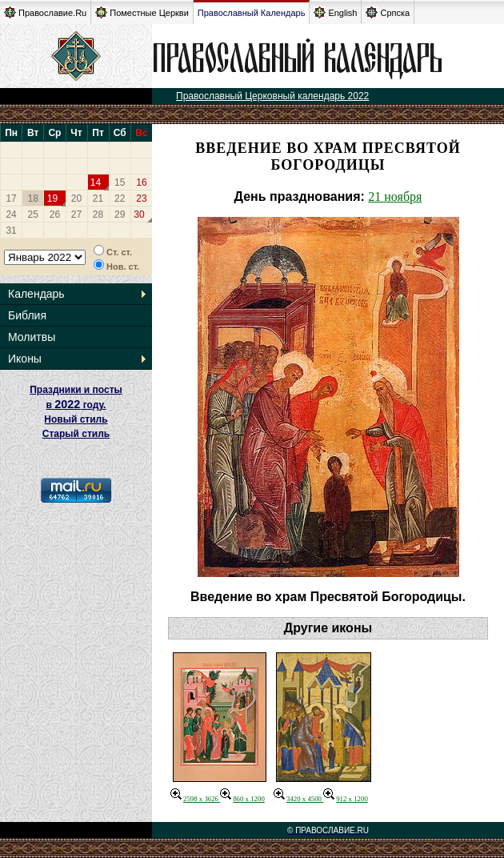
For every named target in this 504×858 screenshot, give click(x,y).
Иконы (25, 359)
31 (11, 231)
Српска (388, 12)
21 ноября (395, 196)
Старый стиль (76, 434)
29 (120, 214)
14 (96, 182)
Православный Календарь (252, 13)
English (335, 12)
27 (76, 214)
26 (55, 214)
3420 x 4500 (298, 799)
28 (98, 214)
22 (120, 198)
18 (33, 198)
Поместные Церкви (142, 12)
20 (76, 198)
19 (52, 198)
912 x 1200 (346, 799)
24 (11, 214)
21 (98, 198)
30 (139, 214)
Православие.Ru (45, 12)
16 (141, 182)
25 (33, 214)
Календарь (36, 294)
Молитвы (32, 337)
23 (141, 198)
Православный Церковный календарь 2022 (272, 96)
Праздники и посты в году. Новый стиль (76, 405)
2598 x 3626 (195, 799)
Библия (27, 315)
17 (11, 198)
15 (120, 182)
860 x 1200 (242, 799)
